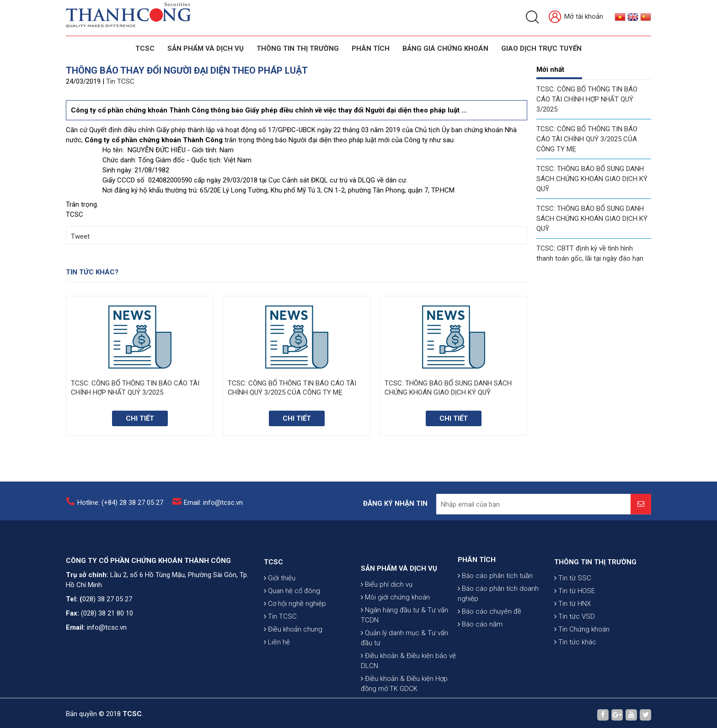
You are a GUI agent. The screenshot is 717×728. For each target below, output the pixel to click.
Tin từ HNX (573, 634)
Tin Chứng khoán (582, 660)
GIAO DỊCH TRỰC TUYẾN (541, 48)
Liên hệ (277, 673)
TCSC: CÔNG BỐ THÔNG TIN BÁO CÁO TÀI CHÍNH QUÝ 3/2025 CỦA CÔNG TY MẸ (587, 139)
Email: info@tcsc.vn (213, 508)
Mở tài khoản (576, 17)
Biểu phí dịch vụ (387, 628)
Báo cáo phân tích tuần (495, 601)
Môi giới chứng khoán (395, 641)
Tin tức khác (575, 673)
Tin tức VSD (575, 647)
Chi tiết (140, 418)
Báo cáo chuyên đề (490, 637)
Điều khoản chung (293, 660)
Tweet (80, 236)
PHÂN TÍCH (477, 585)
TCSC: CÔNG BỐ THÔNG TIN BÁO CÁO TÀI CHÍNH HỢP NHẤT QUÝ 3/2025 (587, 99)
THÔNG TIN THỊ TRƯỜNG (298, 48)
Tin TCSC (120, 81)
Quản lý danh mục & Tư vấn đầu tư (404, 682)
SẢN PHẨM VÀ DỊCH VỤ (206, 48)
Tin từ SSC (573, 609)
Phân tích (371, 48)
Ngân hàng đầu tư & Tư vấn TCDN (404, 659)
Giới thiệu (280, 609)
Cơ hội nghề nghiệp (295, 634)
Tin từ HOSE (575, 621)
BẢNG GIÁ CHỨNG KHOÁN (445, 48)
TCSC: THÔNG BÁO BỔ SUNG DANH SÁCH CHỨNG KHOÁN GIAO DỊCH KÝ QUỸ (592, 179)
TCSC (145, 48)
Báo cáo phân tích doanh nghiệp (498, 619)
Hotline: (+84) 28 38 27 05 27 (120, 508)
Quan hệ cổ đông (292, 621)
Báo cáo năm (480, 650)
